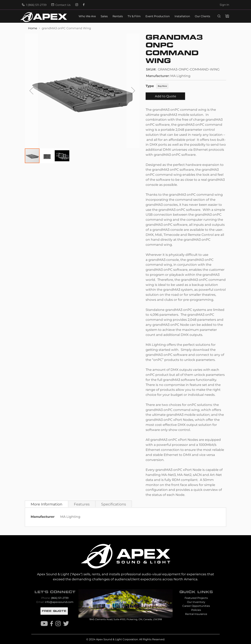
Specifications (114, 504)
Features (82, 504)
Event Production (158, 16)
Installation (182, 16)
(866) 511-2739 (60, 598)
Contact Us (61, 5)
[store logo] (44, 17)
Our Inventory (196, 602)
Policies (196, 610)
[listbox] (162, 86)
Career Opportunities (196, 606)
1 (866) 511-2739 (34, 5)
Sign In (224, 5)
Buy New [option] (162, 86)
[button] (31, 91)
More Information (47, 504)
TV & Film (134, 16)
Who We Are (87, 16)
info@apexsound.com (59, 602)
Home (33, 28)
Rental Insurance (196, 614)
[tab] (47, 504)
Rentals (118, 16)
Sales (104, 16)
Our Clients (202, 16)
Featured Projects (196, 598)
